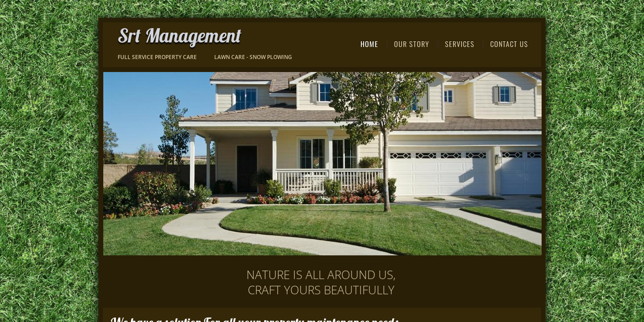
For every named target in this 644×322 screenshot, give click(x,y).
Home (369, 44)
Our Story (412, 44)
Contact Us (509, 44)
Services (460, 44)
